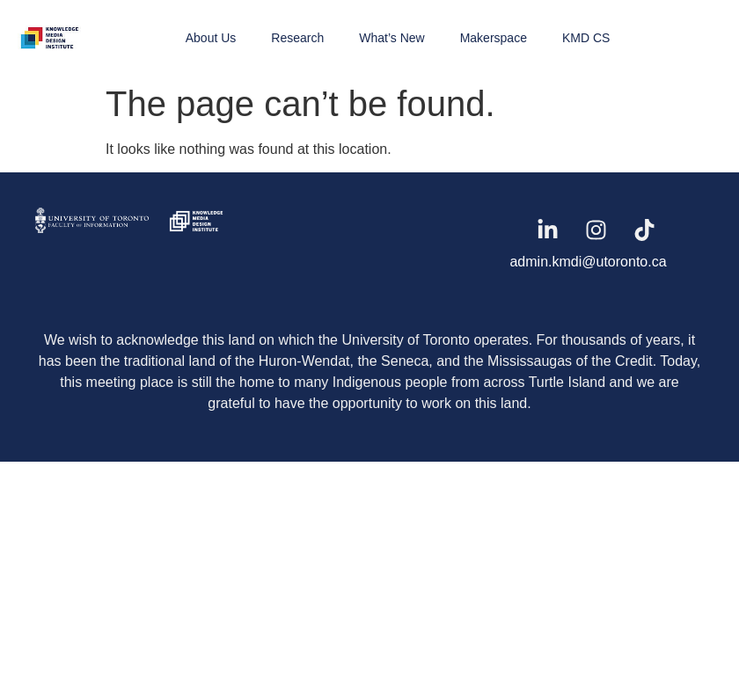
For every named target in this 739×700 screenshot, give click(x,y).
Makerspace (494, 38)
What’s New (391, 38)
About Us (211, 38)
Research (297, 38)
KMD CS (586, 38)
